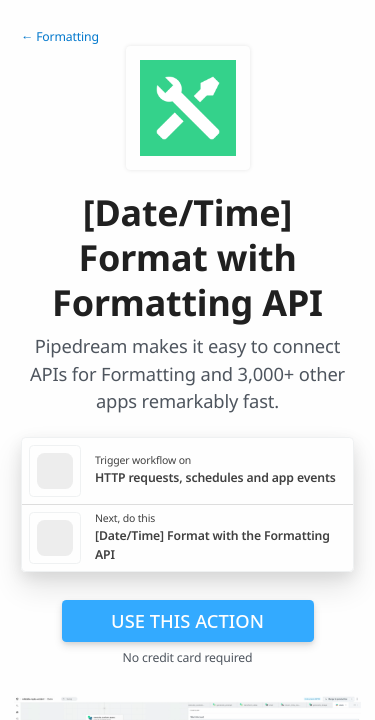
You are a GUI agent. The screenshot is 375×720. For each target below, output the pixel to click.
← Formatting (60, 36)
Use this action (187, 620)
